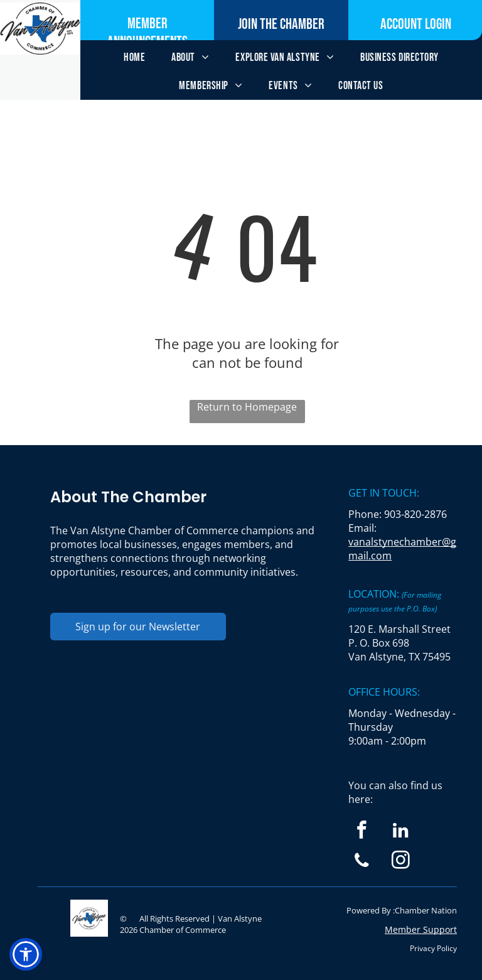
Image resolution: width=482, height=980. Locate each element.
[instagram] (401, 862)
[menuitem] (134, 57)
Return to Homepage (247, 407)
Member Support (421, 929)
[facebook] (362, 832)
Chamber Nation (426, 910)
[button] (26, 954)
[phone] (362, 862)
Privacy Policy (433, 948)
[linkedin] (401, 832)
